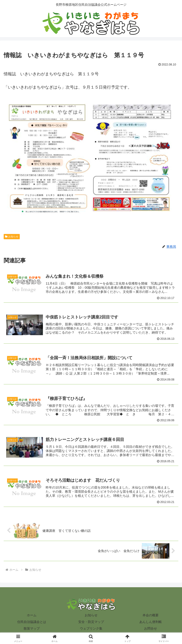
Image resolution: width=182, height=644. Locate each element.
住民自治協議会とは (32, 622)
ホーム (32, 616)
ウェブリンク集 (91, 629)
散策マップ (32, 629)
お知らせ (12, 236)
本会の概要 (151, 616)
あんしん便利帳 (151, 622)
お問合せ (151, 629)
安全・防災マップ (91, 622)
